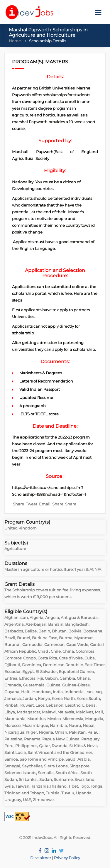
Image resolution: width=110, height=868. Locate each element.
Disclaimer (41, 858)
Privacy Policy (67, 858)
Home (15, 41)
